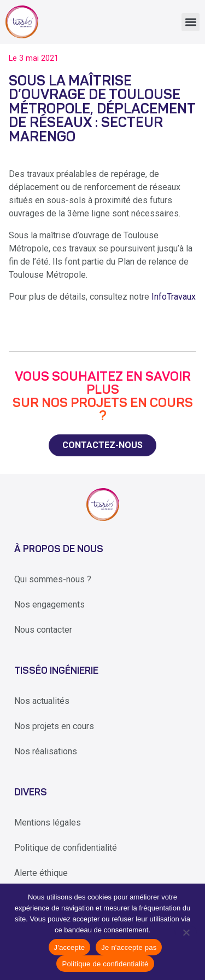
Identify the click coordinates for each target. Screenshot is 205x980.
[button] (191, 22)
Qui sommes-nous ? (53, 579)
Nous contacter (43, 630)
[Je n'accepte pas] (186, 932)
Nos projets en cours (54, 726)
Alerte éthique (41, 873)
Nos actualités (42, 701)
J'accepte (70, 947)
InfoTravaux (174, 297)
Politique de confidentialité (66, 848)
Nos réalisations (46, 751)
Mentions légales (48, 823)
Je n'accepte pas (129, 947)
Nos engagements (49, 604)
